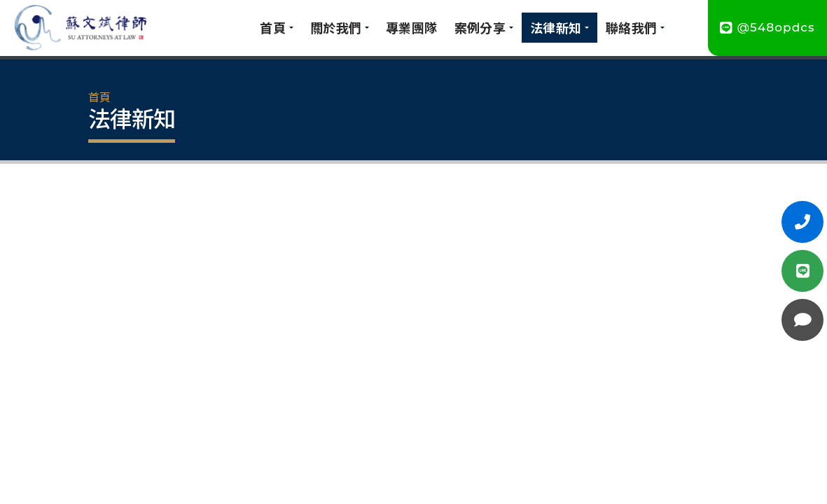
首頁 (273, 27)
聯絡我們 (632, 27)
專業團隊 (412, 27)
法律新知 (556, 27)
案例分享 (480, 27)
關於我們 (336, 27)
